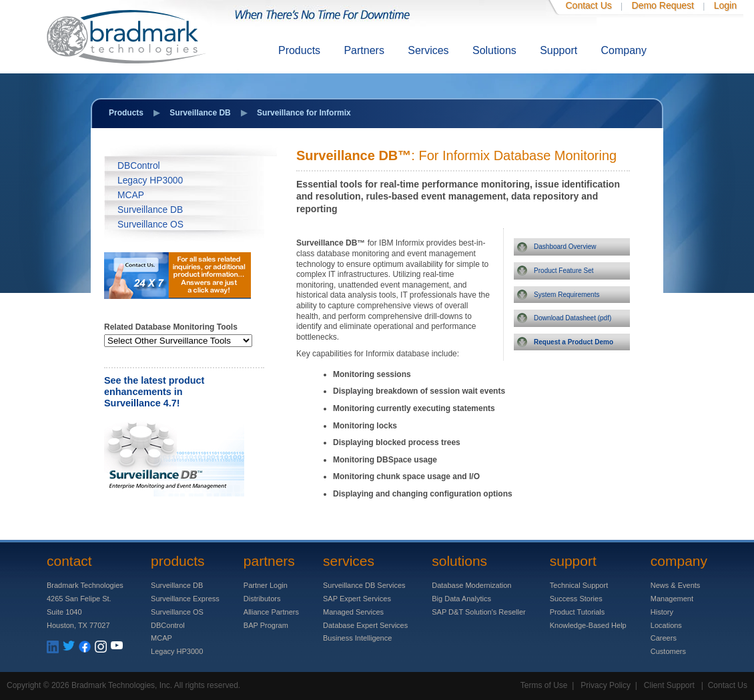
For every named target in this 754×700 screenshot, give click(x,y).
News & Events (676, 585)
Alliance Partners (271, 612)
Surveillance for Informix (304, 113)
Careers (664, 638)
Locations (666, 625)
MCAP (131, 195)
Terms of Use (544, 685)
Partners (364, 50)
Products (299, 50)
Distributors (262, 599)
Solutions (494, 50)
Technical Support (579, 585)
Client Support (669, 685)
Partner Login (266, 585)
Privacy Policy (606, 685)
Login (725, 5)
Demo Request (663, 5)
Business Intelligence (357, 638)
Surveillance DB (200, 113)
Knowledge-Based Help (588, 625)
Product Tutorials (578, 612)
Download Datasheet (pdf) (573, 318)
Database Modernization (471, 585)
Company (624, 50)
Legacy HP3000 (150, 181)
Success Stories (576, 599)
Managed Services (353, 612)
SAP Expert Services (357, 599)
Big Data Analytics (461, 599)
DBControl (139, 166)
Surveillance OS (150, 225)
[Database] (178, 341)
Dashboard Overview (565, 247)
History (662, 612)
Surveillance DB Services (364, 585)
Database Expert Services (365, 625)
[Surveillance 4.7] (174, 494)
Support (558, 50)
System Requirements (567, 295)
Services (428, 50)
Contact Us (589, 5)
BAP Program (266, 625)
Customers (668, 651)
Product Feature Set (564, 271)
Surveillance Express (185, 599)
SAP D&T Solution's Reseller (478, 612)
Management (672, 599)
